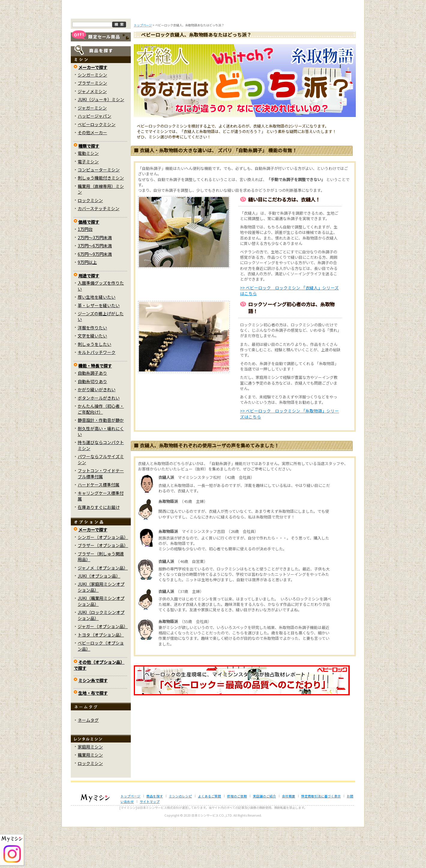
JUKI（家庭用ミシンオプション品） (101, 628)
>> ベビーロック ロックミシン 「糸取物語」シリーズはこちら (289, 454)
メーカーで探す (93, 108)
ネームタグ (88, 761)
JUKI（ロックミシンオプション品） (101, 656)
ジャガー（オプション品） (103, 667)
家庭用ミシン (90, 788)
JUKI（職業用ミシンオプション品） (101, 642)
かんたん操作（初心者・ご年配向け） (101, 450)
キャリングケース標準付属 (101, 536)
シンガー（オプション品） (103, 578)
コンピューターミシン (99, 210)
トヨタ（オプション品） (101, 675)
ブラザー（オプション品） (103, 586)
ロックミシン (90, 241)
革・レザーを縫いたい (99, 346)
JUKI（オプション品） (99, 617)
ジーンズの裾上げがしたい (101, 357)
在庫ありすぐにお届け (99, 548)
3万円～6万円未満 (95, 286)
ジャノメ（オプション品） (103, 608)
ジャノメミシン (92, 132)
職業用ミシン (90, 796)
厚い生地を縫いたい (97, 338)
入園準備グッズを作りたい (101, 327)
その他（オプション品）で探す (99, 706)
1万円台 (85, 270)
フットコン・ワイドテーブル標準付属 (101, 514)
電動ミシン (88, 194)
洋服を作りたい (92, 368)
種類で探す (89, 186)
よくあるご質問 (213, 50)
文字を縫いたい (92, 377)
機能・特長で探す (95, 406)
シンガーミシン (92, 116)
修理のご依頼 (253, 50)
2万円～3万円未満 (95, 278)
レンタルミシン (292, 50)
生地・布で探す (93, 733)
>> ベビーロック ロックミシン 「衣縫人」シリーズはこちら (289, 331)
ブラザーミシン (92, 124)
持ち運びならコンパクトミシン (101, 486)
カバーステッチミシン (99, 249)
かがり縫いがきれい (97, 430)
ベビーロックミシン (97, 165)
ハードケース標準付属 (99, 525)
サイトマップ (150, 842)
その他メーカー (92, 173)
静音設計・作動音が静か (101, 461)
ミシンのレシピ (180, 837)
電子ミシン (88, 202)
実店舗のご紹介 (264, 837)
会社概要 (289, 837)
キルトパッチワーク (97, 393)
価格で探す (89, 263)
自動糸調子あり (92, 414)
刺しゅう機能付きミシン (101, 219)
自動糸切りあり (92, 422)
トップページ (95, 50)
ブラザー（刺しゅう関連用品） (101, 597)
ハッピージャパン (94, 157)
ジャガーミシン (92, 148)
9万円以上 (87, 303)
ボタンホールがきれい (99, 438)
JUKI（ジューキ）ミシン (101, 140)
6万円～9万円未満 (95, 295)
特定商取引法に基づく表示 (321, 837)
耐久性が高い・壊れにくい (101, 472)
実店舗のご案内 (331, 50)
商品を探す (134, 50)
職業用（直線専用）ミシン (101, 230)
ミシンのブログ (174, 50)
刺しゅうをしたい (94, 385)
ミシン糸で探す (93, 721)
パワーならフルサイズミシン (101, 500)
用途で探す (89, 316)
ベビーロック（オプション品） (101, 687)
